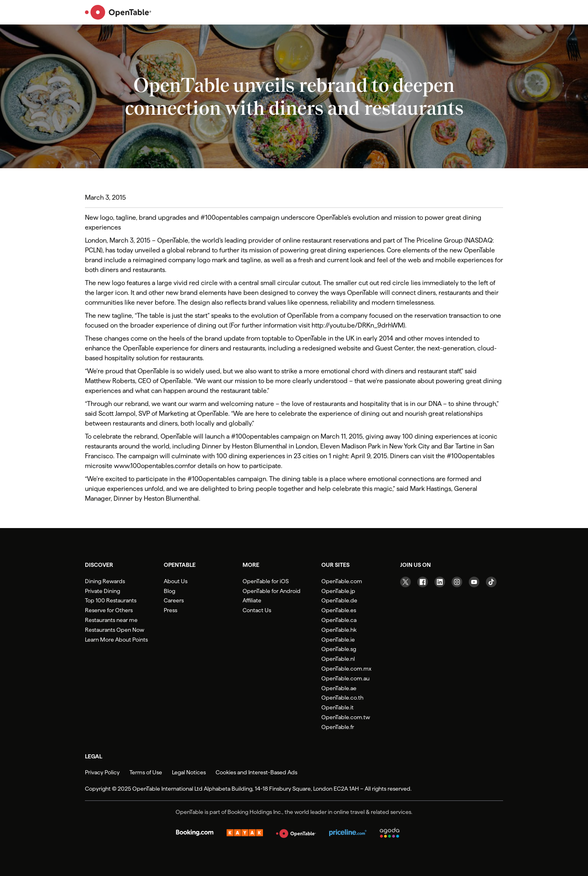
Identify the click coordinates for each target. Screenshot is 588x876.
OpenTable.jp (338, 591)
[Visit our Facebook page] (423, 582)
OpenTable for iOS (266, 581)
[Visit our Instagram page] (457, 582)
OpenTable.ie (338, 640)
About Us (176, 581)
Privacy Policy (102, 772)
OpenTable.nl (338, 659)
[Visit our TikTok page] (491, 582)
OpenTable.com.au (345, 678)
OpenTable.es (339, 610)
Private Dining (102, 591)
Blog (169, 591)
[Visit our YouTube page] (474, 582)
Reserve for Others (109, 610)
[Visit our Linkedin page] (440, 582)
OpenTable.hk (339, 630)
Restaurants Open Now (115, 630)
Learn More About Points (116, 640)
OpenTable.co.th (342, 698)
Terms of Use (146, 772)
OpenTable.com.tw (346, 717)
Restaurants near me (111, 620)
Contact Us (257, 610)
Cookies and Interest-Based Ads (256, 772)
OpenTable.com (342, 581)
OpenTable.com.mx (346, 669)
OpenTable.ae (339, 688)
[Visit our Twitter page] (405, 582)
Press (170, 610)
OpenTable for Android (272, 591)
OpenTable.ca (339, 620)
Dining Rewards (105, 581)
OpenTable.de (339, 600)
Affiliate (252, 600)
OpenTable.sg (339, 649)
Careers (174, 600)
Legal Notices (189, 772)
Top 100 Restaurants (111, 600)
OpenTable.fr (338, 727)
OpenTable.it (337, 707)
